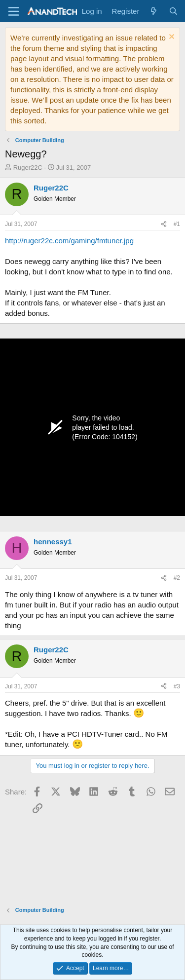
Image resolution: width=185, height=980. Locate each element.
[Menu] (14, 11)
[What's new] (154, 11)
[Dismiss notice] (170, 38)
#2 (177, 578)
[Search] (173, 11)
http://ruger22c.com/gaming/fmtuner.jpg (69, 241)
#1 (177, 224)
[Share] (164, 224)
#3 (177, 686)
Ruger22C (28, 168)
